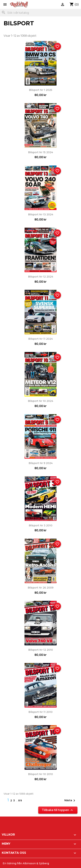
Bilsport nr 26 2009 (41, 588)
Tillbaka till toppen (58, 810)
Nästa (70, 800)
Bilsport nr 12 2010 (41, 650)
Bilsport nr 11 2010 (40, 712)
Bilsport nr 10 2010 (40, 774)
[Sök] (40, 13)
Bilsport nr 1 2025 (41, 90)
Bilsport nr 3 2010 (41, 525)
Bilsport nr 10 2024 (40, 401)
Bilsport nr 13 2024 (41, 214)
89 (20, 800)
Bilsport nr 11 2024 (40, 339)
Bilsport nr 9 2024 (41, 463)
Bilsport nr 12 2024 (41, 277)
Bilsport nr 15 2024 (40, 152)
